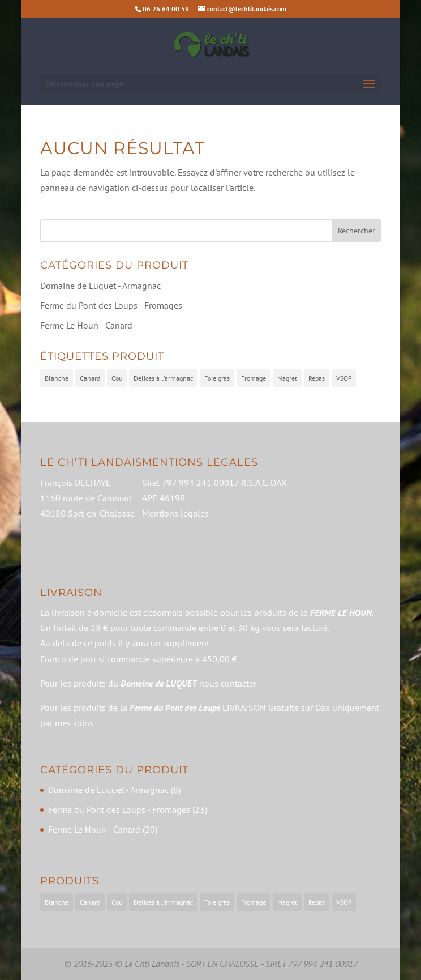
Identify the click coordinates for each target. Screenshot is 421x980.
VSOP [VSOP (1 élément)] (344, 902)
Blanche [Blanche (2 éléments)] (57, 902)
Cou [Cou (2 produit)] (117, 378)
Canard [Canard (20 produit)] (90, 378)
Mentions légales (175, 513)
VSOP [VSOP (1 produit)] (344, 378)
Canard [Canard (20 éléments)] (90, 902)
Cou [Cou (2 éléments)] (117, 902)
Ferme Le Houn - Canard (86, 325)
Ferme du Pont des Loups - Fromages (111, 305)
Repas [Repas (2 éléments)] (317, 902)
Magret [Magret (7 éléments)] (287, 902)
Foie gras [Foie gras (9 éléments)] (217, 902)
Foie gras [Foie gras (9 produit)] (217, 378)
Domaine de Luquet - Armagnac (100, 286)
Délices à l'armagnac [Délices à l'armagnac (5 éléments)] (163, 902)
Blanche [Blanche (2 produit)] (57, 378)
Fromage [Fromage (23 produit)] (254, 378)
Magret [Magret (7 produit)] (287, 378)
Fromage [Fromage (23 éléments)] (254, 902)
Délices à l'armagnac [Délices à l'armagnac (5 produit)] (163, 378)
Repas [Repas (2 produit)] (317, 378)
